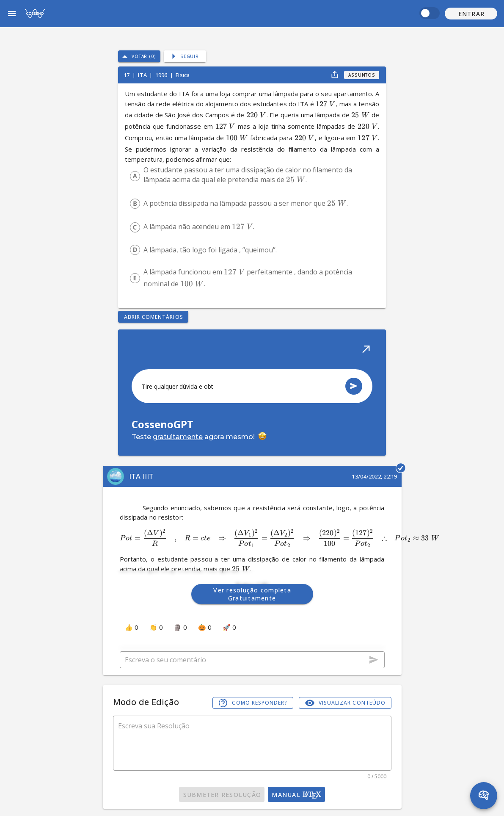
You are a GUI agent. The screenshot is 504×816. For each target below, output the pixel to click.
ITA (143, 75)
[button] (471, 14)
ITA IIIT (142, 476)
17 (127, 75)
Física (183, 75)
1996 (162, 75)
